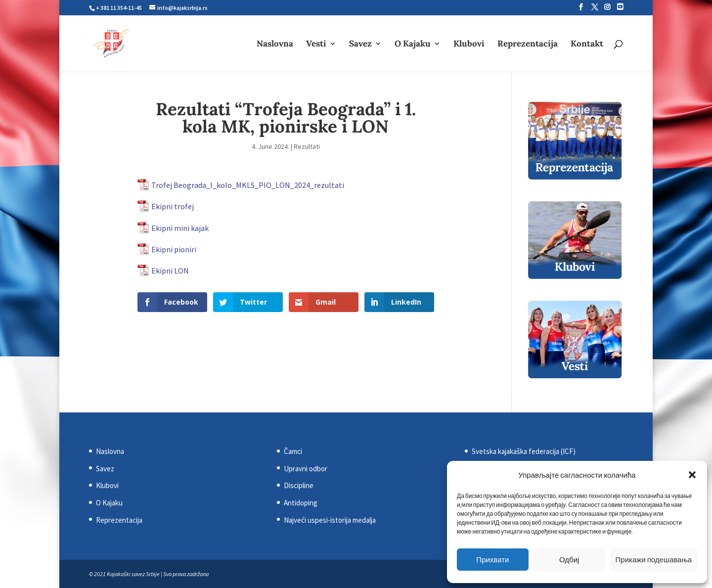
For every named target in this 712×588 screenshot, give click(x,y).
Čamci (293, 451)
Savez (360, 45)
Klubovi (469, 45)
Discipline (299, 485)
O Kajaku (413, 45)
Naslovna (275, 45)
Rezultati (307, 146)
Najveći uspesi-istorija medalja (330, 520)
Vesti (316, 45)
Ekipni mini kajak (180, 228)
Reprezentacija (528, 45)
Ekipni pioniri (174, 249)
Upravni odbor (306, 469)
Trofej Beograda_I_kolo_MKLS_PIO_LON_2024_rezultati (248, 185)
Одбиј (569, 560)
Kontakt (587, 45)
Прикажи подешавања (654, 560)
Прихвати (492, 560)
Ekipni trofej (173, 206)
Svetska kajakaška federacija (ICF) (524, 451)
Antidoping (301, 503)
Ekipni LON (170, 271)
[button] (692, 475)
